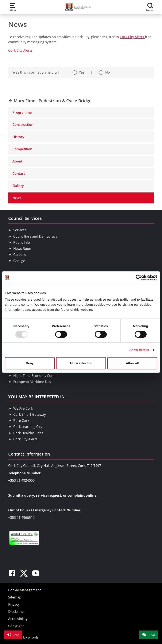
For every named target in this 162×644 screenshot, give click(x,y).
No (108, 72)
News (17, 198)
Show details (139, 350)
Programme (22, 112)
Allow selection (81, 363)
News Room (23, 249)
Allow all (132, 363)
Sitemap (15, 597)
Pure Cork (21, 421)
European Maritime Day (32, 382)
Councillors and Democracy (35, 236)
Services (20, 230)
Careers (20, 255)
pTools (33, 637)
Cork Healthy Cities (28, 433)
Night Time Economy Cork (34, 376)
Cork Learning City (28, 427)
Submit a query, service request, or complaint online (52, 495)
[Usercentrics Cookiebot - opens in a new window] (139, 278)
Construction (23, 125)
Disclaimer (17, 612)
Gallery (18, 186)
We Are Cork (23, 408)
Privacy (14, 604)
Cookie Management (25, 590)
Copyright (16, 626)
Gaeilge (19, 261)
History (18, 137)
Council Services (25, 218)
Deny (30, 363)
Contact (19, 173)
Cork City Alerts (132, 37)
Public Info (22, 242)
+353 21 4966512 (21, 518)
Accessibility (18, 619)
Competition (22, 149)
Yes (82, 72)
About (17, 161)
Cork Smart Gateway (30, 414)
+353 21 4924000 (21, 480)
